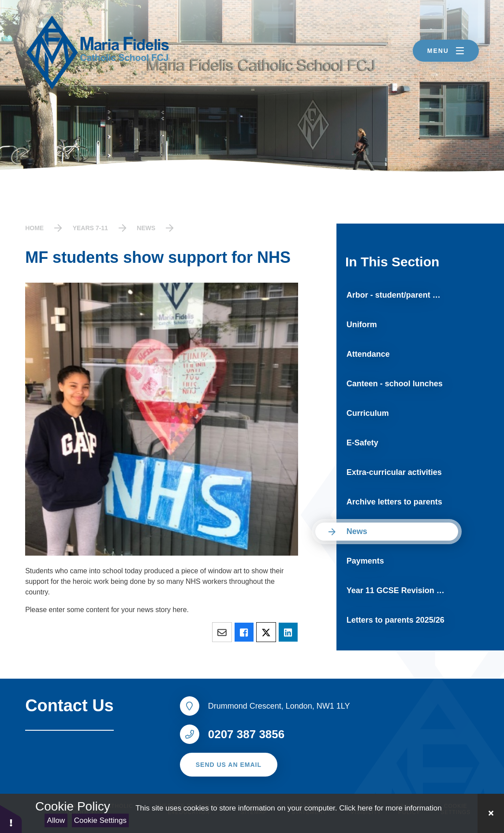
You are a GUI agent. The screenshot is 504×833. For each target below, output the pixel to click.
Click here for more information (390, 808)
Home (34, 228)
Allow (56, 820)
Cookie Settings (100, 820)
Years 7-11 (90, 228)
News (146, 228)
